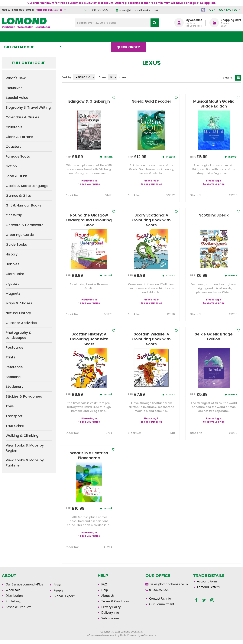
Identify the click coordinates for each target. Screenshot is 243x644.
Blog (158, 37)
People (58, 594)
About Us (183, 37)
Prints (10, 357)
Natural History (18, 313)
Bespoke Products (19, 611)
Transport (14, 416)
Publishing (13, 605)
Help (105, 594)
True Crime (15, 426)
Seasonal (13, 377)
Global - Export (64, 600)
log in (94, 185)
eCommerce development (102, 639)
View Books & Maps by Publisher (25, 463)
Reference (14, 367)
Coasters (14, 147)
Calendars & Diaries (22, 117)
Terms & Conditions (115, 605)
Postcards (14, 347)
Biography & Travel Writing (28, 107)
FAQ (104, 588)
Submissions (110, 622)
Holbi (123, 639)
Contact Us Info (160, 602)
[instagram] (212, 604)
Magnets (13, 293)
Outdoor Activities (21, 323)
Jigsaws (13, 284)
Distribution (14, 600)
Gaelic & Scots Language (27, 186)
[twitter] (204, 604)
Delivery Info (110, 617)
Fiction (11, 166)
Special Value (17, 98)
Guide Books (16, 244)
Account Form (207, 585)
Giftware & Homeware (25, 225)
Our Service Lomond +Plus (24, 588)
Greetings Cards (20, 235)
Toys (10, 406)
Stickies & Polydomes (24, 396)
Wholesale (13, 594)
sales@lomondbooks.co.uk (139, 10)
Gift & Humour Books (23, 205)
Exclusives (14, 88)
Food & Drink (16, 176)
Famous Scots (18, 156)
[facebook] (196, 604)
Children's (14, 127)
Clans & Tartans (19, 137)
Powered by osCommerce (142, 639)
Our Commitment (162, 608)
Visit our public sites (49, 10)
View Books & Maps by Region (25, 448)
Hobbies (13, 264)
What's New (84, 37)
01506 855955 (98, 10)
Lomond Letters (208, 591)
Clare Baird (15, 274)
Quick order (130, 37)
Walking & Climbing (22, 436)
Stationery (15, 387)
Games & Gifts (18, 195)
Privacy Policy (111, 611)
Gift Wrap (14, 215)
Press (57, 589)
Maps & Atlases (19, 303)
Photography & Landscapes (19, 335)
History (12, 254)
